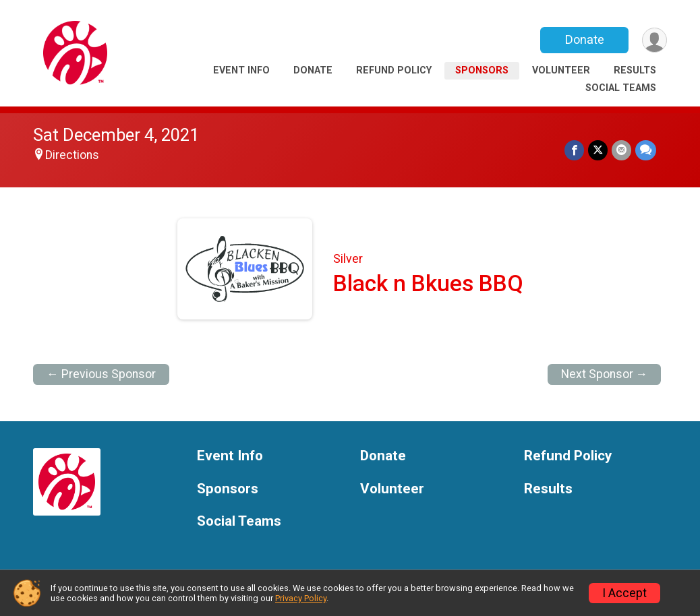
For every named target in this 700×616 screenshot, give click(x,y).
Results (635, 70)
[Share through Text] (646, 150)
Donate (585, 39)
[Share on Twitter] (598, 150)
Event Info (241, 70)
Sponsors (482, 70)
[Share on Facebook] (574, 150)
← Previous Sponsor (101, 374)
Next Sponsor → (605, 374)
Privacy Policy (301, 598)
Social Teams (621, 88)
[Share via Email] (621, 150)
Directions (72, 155)
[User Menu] (654, 40)
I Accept (624, 593)
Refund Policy (394, 70)
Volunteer (561, 70)
